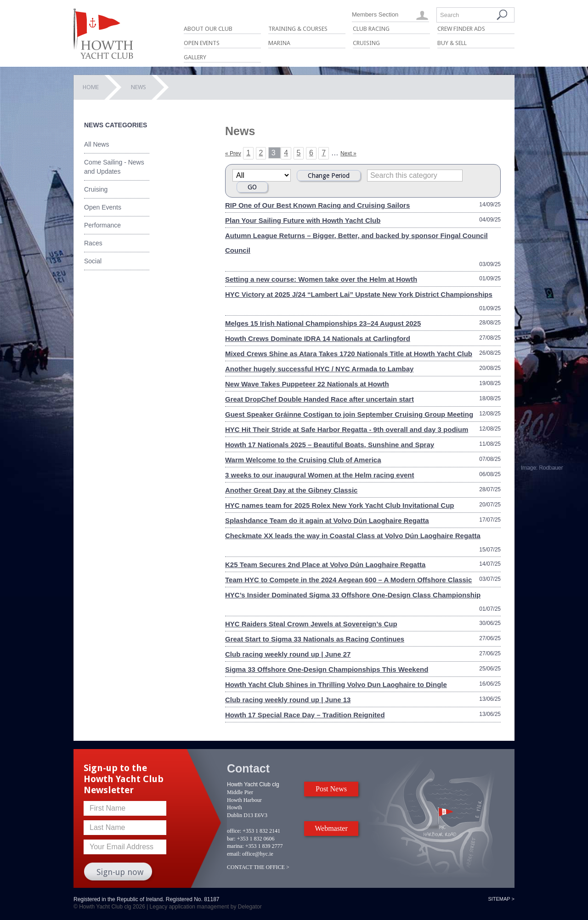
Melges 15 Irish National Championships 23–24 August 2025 (323, 323)
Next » (348, 153)
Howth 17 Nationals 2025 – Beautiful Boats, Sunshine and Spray (330, 445)
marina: (235, 846)
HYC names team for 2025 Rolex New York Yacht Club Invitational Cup (339, 505)
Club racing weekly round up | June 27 (288, 654)
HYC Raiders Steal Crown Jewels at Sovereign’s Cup (311, 624)
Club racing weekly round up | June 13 (288, 700)
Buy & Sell (452, 43)
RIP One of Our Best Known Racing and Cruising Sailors (317, 205)
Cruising (366, 43)
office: (234, 831)
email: (234, 854)
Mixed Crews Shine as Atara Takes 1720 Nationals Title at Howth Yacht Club (349, 354)
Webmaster (331, 828)
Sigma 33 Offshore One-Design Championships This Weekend (327, 669)
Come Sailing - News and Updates (114, 167)
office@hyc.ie (258, 854)
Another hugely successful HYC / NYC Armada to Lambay (319, 369)
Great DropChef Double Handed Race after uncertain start (319, 399)
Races (93, 243)
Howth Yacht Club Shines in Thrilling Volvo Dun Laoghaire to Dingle (336, 684)
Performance (102, 225)
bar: (231, 839)
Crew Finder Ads (461, 29)
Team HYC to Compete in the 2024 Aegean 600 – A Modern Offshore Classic (348, 580)
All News (96, 144)
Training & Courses (298, 29)
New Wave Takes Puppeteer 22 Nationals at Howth (307, 384)
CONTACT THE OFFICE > (258, 867)
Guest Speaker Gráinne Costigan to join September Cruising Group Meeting (349, 414)
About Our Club (208, 29)
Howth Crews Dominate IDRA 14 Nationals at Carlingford (318, 338)
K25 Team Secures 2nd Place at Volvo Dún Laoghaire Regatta (325, 565)
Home (91, 87)
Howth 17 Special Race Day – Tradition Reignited (305, 715)
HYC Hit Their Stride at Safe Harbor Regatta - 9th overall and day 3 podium (347, 429)
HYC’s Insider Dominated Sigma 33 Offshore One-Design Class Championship (353, 595)
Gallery (195, 57)
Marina (279, 43)
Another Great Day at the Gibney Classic (291, 490)
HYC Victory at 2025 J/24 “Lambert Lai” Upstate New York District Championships (359, 294)
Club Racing (371, 29)
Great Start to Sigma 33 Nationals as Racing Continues (315, 639)
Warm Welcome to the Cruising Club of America (303, 460)
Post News (331, 789)
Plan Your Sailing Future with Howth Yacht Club (303, 220)
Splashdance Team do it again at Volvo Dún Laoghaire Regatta (327, 520)
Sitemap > (501, 899)
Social (93, 261)
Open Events (202, 43)
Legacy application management (189, 907)
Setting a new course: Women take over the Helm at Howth (321, 279)
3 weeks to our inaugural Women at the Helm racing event (320, 475)
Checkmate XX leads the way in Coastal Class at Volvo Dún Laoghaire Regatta (353, 536)
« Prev (233, 153)
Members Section (375, 14)
